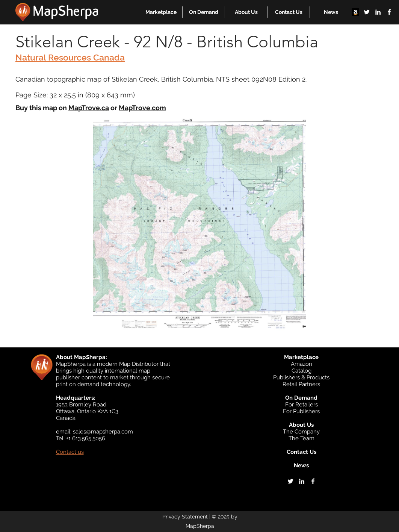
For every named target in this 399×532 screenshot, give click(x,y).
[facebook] (389, 12)
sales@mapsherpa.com (103, 432)
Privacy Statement (185, 517)
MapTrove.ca (89, 108)
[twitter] (367, 12)
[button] (161, 12)
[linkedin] (378, 12)
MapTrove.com (142, 108)
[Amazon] (355, 12)
